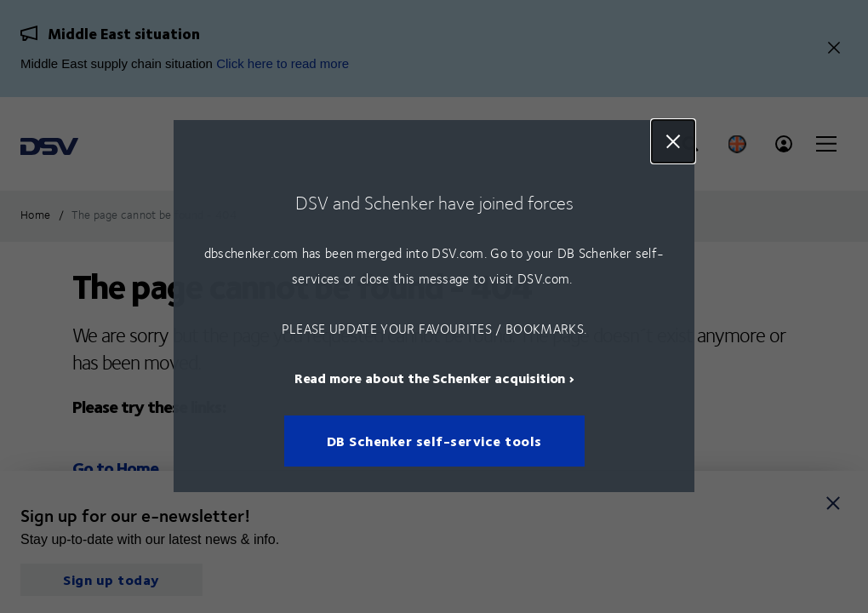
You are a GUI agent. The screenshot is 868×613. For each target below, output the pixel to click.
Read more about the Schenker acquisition (430, 378)
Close (673, 141)
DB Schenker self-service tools (434, 441)
